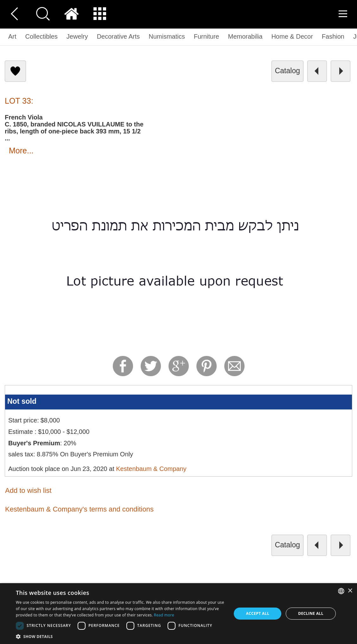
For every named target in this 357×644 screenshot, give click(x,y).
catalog (287, 71)
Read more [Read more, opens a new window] (164, 615)
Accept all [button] (258, 613)
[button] (121, 636)
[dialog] (178, 614)
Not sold (22, 401)
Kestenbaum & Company (151, 469)
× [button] (350, 591)
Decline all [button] (311, 613)
